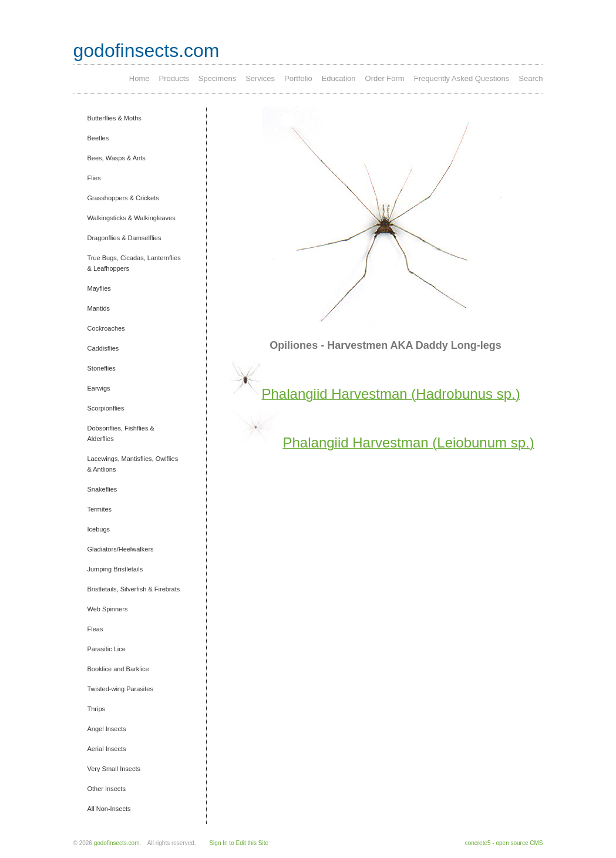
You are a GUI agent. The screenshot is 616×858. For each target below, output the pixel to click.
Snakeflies (102, 489)
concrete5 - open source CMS (504, 843)
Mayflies (99, 288)
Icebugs (99, 529)
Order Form (385, 78)
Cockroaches (106, 328)
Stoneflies (102, 368)
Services (260, 78)
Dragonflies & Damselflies (124, 238)
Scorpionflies (106, 408)
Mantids (99, 308)
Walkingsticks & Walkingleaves (132, 218)
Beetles (98, 138)
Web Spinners (108, 609)
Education (339, 78)
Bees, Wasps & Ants (117, 158)
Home (139, 78)
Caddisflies (103, 348)
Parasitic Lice (107, 649)
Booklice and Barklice (118, 669)
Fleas (95, 629)
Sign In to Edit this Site (239, 843)
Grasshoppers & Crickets (123, 198)
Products (174, 78)
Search (531, 78)
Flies (94, 178)
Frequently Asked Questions (462, 78)
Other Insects (107, 789)
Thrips (97, 709)
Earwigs (99, 388)
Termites (100, 509)
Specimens (217, 78)
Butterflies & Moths (115, 118)
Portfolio (298, 78)
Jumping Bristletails (115, 569)
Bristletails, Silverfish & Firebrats (134, 589)
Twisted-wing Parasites (121, 689)
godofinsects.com (147, 51)
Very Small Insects (114, 769)
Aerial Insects (107, 749)
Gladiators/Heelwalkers (121, 549)
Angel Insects (107, 729)
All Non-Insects (109, 809)
